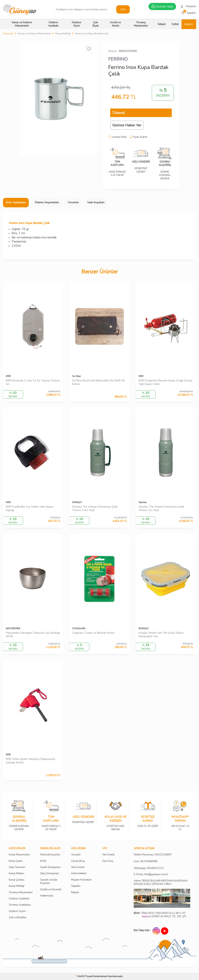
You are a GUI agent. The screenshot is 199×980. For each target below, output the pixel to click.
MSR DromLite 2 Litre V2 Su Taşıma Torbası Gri (33, 382)
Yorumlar (73, 202)
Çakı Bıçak (96, 24)
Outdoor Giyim (77, 24)
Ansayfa (76, 855)
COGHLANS (79, 628)
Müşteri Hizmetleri (81, 880)
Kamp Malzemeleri (19, 855)
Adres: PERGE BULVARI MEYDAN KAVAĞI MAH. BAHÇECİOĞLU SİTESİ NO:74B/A (161, 882)
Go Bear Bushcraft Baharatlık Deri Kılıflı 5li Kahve (98, 382)
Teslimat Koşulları (50, 855)
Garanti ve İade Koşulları (49, 882)
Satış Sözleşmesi (50, 874)
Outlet (175, 24)
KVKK (43, 861)
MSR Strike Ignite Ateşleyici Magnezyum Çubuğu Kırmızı (31, 761)
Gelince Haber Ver (127, 125)
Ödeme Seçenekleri (47, 202)
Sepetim (76, 886)
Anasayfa (8, 34)
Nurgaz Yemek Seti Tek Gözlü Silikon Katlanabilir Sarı (161, 635)
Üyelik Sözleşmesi (50, 867)
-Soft (80, 976)
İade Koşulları (96, 202)
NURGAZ (144, 628)
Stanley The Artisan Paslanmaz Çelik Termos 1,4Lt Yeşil (95, 509)
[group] (58, 99)
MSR (8, 376)
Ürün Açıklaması (16, 202)
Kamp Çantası (17, 880)
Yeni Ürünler (78, 867)
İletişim (162, 24)
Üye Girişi (108, 861)
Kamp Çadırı (16, 861)
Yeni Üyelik (108, 855)
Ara (123, 9)
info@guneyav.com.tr (156, 874)
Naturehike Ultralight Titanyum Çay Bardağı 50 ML (33, 635)
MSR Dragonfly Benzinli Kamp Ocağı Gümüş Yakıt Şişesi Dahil (165, 382)
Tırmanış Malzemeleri (141, 24)
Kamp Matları (16, 874)
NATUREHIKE (13, 628)
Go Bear (76, 376)
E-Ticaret (88, 976)
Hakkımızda (47, 896)
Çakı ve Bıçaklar (18, 918)
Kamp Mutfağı (63, 34)
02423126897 (163, 855)
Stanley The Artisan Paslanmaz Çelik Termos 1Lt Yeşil (161, 509)
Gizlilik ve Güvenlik (51, 890)
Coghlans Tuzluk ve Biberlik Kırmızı (93, 633)
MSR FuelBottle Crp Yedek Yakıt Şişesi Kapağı (30, 509)
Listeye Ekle (117, 137)
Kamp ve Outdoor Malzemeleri (22, 24)
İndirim (189, 24)
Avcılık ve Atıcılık (115, 24)
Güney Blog (78, 861)
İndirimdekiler (79, 874)
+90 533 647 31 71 (180, 825)
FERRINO (118, 59)
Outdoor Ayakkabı (53, 24)
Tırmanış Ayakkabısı (20, 905)
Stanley (143, 502)
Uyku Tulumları (17, 867)
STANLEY (77, 502)
